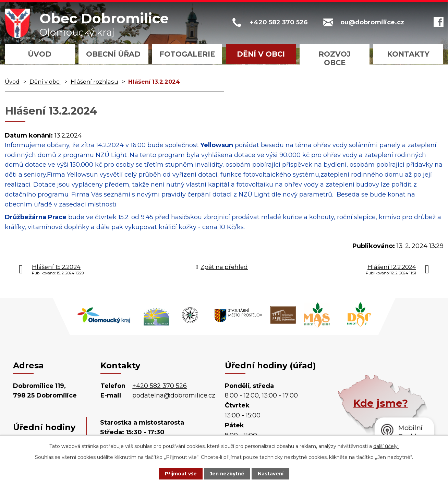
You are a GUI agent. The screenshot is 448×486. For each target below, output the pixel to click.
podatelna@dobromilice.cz (174, 395)
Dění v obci (261, 54)
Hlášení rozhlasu (94, 82)
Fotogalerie (187, 54)
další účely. (386, 446)
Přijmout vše (177, 473)
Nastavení (274, 473)
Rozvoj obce (335, 58)
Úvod (40, 54)
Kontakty (408, 54)
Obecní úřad (113, 54)
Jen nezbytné (227, 473)
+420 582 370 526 (160, 386)
